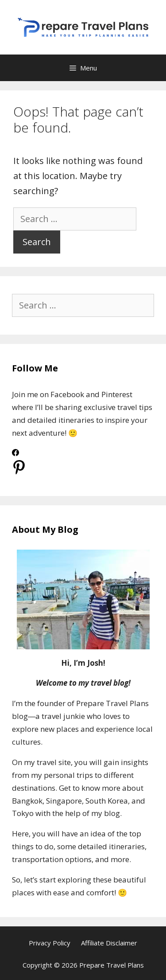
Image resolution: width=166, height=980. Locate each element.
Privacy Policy (50, 943)
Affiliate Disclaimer (109, 943)
